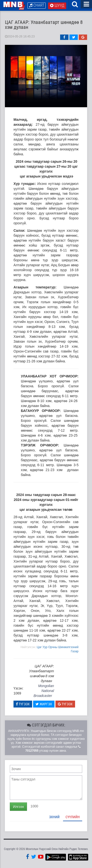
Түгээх (23, 704)
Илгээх (18, 807)
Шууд (57, 6)
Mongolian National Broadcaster (44, 691)
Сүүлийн (73, 817)
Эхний (54, 817)
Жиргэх (44, 704)
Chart (37, 5)
